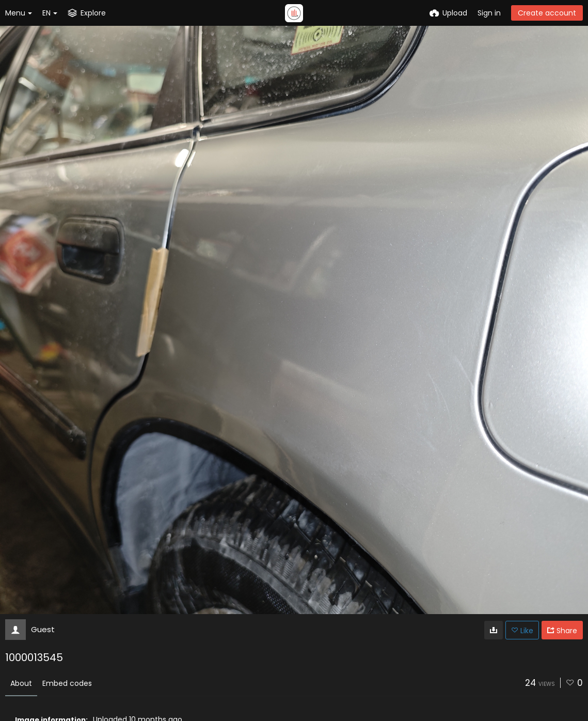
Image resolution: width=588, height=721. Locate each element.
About (21, 683)
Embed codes (67, 683)
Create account (547, 13)
